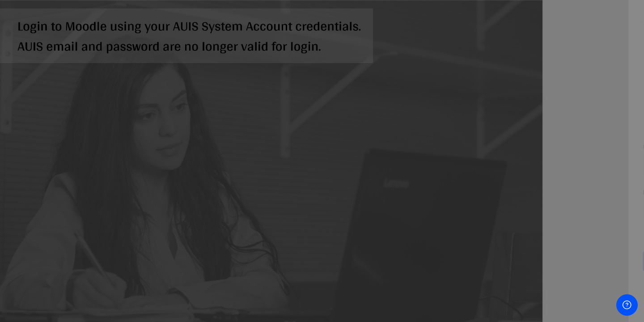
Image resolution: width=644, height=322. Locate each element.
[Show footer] (627, 305)
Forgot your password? (600, 235)
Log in (550, 261)
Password (485, 192)
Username (485, 147)
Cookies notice (550, 317)
